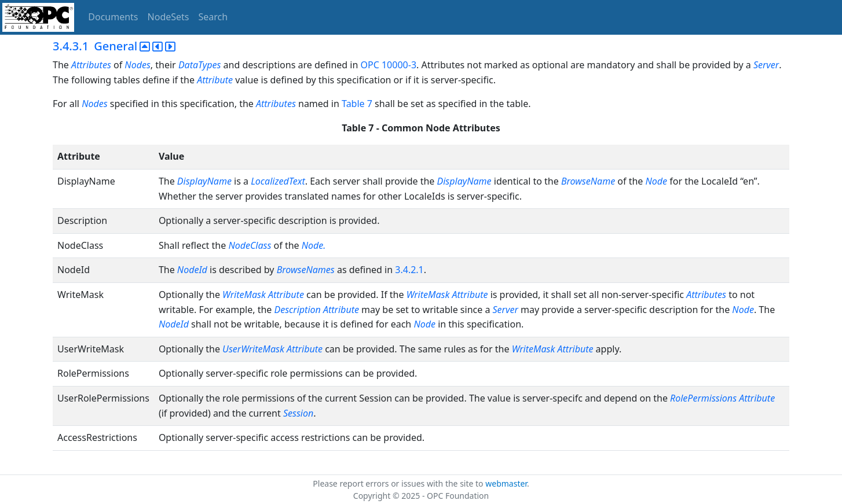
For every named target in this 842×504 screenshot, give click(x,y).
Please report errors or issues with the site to (399, 483)
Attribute (215, 80)
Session (298, 413)
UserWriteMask (253, 349)
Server (766, 65)
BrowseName (588, 181)
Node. (314, 245)
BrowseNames (306, 270)
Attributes (91, 65)
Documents (113, 17)
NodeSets (169, 17)
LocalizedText (278, 181)
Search (213, 17)
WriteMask (244, 295)
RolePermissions (703, 398)
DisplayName (204, 181)
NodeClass (250, 245)
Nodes (137, 65)
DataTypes (200, 65)
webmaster (506, 483)
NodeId (192, 270)
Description (298, 310)
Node (657, 181)
